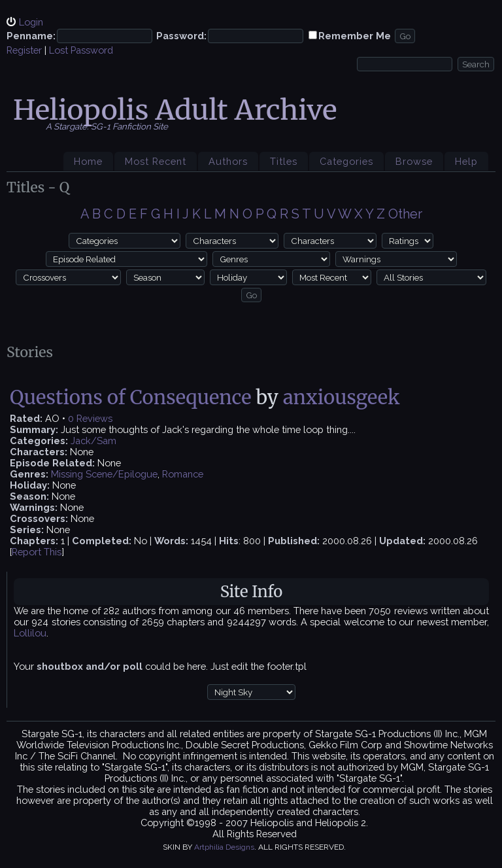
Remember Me (355, 36)
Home (88, 161)
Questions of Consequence (133, 397)
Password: (181, 36)
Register (24, 50)
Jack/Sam (93, 441)
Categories (346, 161)
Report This (37, 552)
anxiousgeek (342, 397)
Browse (414, 161)
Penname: (31, 36)
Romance (183, 474)
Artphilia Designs (224, 847)
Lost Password (81, 50)
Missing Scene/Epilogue (104, 474)
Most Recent (156, 161)
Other (405, 214)
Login (31, 22)
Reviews (94, 418)
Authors (228, 161)
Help (466, 161)
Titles (284, 161)
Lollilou (30, 633)
